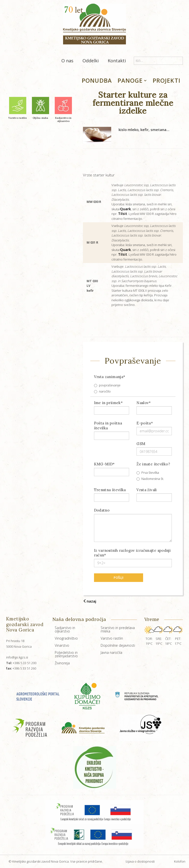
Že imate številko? (153, 464)
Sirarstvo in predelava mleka (118, 629)
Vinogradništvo (66, 638)
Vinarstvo (62, 645)
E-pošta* (145, 423)
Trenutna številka (110, 490)
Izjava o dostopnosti (140, 861)
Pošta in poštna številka (108, 426)
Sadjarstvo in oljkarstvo (65, 629)
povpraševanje (107, 385)
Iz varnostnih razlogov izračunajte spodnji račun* (132, 553)
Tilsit (123, 213)
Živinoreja (62, 663)
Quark (125, 209)
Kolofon (180, 861)
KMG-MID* (104, 464)
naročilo (102, 391)
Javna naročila (111, 652)
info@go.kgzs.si (17, 657)
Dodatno (102, 510)
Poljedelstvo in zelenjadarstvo (66, 654)
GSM (141, 444)
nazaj (90, 601)
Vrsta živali (147, 490)
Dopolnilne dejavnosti (118, 645)
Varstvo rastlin (112, 638)
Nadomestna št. (150, 479)
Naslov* (144, 403)
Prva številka (148, 473)
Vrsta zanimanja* (110, 377)
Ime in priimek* (108, 403)
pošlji (119, 578)
